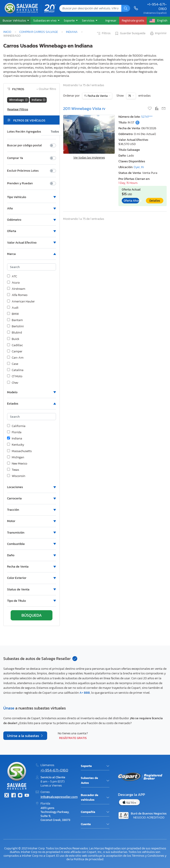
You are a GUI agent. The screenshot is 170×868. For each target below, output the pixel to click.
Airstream (16, 289)
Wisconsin (16, 476)
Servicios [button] (88, 20)
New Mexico (17, 464)
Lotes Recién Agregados (24, 132)
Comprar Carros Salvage (39, 32)
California (16, 426)
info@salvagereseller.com (59, 797)
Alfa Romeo (17, 295)
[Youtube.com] (27, 796)
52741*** (147, 117)
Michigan (16, 457)
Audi (13, 308)
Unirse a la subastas (23, 736)
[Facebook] (13, 796)
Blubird (14, 333)
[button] (15, 21)
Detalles (155, 201)
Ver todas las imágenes (89, 158)
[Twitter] (7, 796)
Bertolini (15, 326)
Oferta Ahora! (131, 201)
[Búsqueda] (126, 8)
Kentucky (16, 445)
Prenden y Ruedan (20, 183)
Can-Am (15, 358)
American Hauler (21, 302)
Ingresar (111, 20)
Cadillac (15, 345)
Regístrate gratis (73, 738)
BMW (13, 314)
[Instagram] (20, 796)
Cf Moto (15, 376)
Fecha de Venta (98, 96)
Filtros (103, 34)
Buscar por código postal (24, 145)
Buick (13, 339)
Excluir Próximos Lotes (23, 171)
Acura (13, 283)
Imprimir (158, 34)
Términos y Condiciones (148, 856)
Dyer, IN (139, 167)
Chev (13, 383)
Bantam (15, 320)
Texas (13, 470)
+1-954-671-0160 (157, 7)
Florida (14, 432)
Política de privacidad (89, 859)
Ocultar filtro (46, 89)
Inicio (7, 32)
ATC (12, 276)
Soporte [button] (70, 20)
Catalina (15, 370)
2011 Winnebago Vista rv (84, 108)
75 (130, 96)
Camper (15, 352)
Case (13, 364)
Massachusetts (19, 451)
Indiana (72, 32)
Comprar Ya (15, 158)
